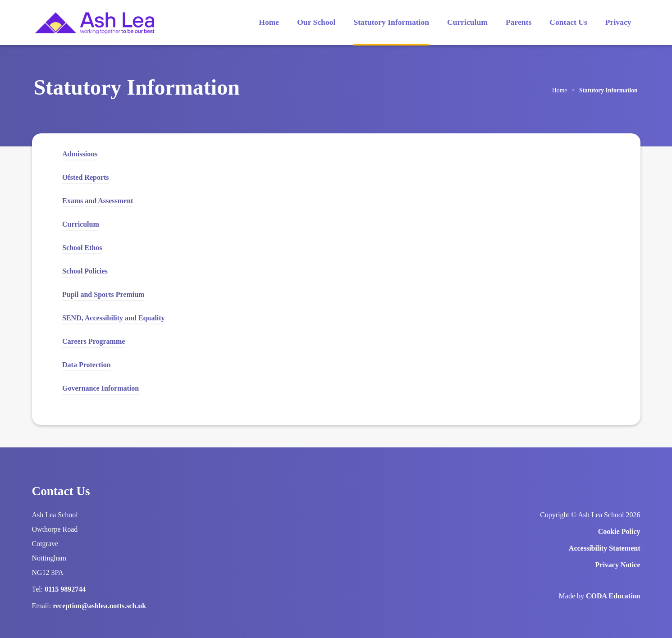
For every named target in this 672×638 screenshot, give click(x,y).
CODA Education (613, 596)
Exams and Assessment (98, 201)
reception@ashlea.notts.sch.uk (99, 606)
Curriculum (467, 22)
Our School (316, 22)
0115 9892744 (65, 589)
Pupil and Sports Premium (103, 294)
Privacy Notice (618, 565)
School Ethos (82, 248)
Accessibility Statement (605, 548)
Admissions (80, 154)
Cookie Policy (619, 531)
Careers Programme (94, 341)
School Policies (85, 271)
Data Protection (87, 366)
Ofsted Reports (86, 177)
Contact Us (568, 22)
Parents (519, 22)
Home (269, 22)
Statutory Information (391, 22)
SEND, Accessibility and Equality (114, 318)
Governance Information (101, 388)
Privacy (618, 22)
